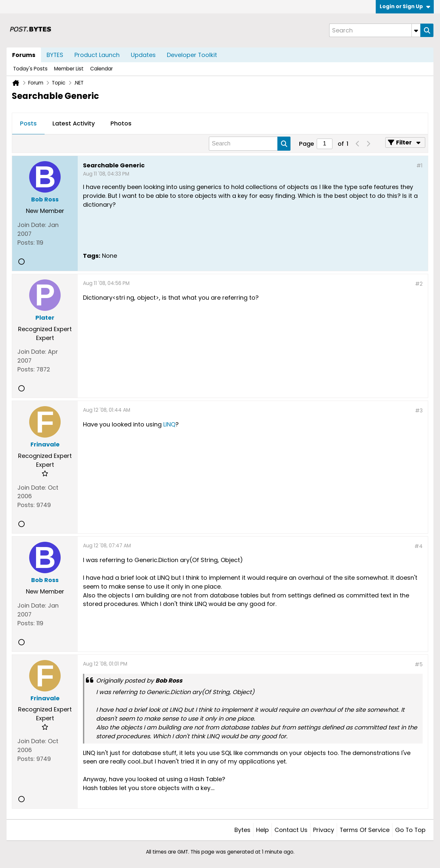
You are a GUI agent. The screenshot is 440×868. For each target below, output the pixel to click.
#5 (419, 664)
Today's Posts (30, 69)
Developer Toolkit (192, 55)
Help (262, 830)
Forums (24, 55)
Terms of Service (365, 830)
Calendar (101, 69)
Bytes (242, 830)
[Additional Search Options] (416, 30)
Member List (69, 69)
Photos (121, 123)
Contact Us (291, 830)
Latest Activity (74, 123)
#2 (419, 284)
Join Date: (32, 225)
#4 (419, 546)
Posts (28, 123)
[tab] (28, 124)
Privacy (324, 830)
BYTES (55, 55)
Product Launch (97, 55)
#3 (419, 411)
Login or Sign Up (405, 6)
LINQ (169, 424)
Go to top (410, 830)
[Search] (375, 30)
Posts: (26, 243)
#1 (420, 166)
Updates (143, 55)
